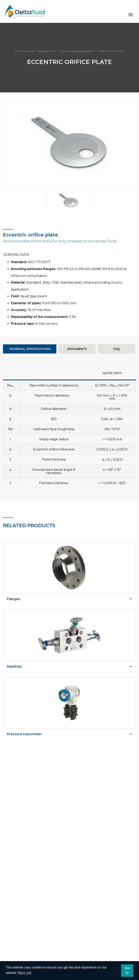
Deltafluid (25, 51)
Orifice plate (112, 51)
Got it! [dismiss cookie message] (127, 970)
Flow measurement (78, 51)
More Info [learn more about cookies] (25, 973)
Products (48, 51)
